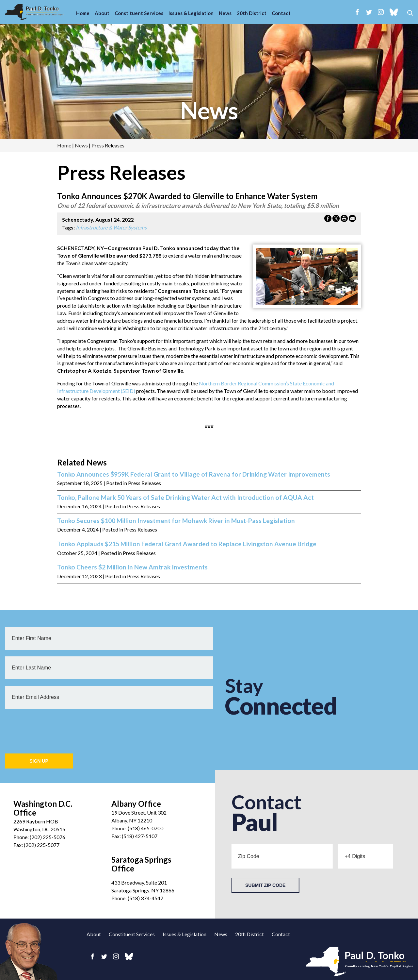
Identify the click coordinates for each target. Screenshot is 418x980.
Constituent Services (139, 13)
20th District (252, 13)
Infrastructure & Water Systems (111, 227)
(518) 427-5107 (140, 836)
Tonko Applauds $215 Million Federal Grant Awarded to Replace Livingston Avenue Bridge (187, 544)
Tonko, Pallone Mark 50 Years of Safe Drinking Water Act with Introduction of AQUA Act (185, 498)
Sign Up (39, 761)
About (102, 13)
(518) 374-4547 (145, 898)
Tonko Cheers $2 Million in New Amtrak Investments (132, 567)
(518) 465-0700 (145, 828)
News (225, 13)
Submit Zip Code (265, 885)
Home (83, 13)
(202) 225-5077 (42, 845)
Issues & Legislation (191, 13)
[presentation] (55, 728)
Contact (281, 13)
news (209, 110)
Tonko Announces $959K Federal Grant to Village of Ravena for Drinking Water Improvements (194, 474)
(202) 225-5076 (48, 837)
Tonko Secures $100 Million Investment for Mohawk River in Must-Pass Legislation (176, 521)
